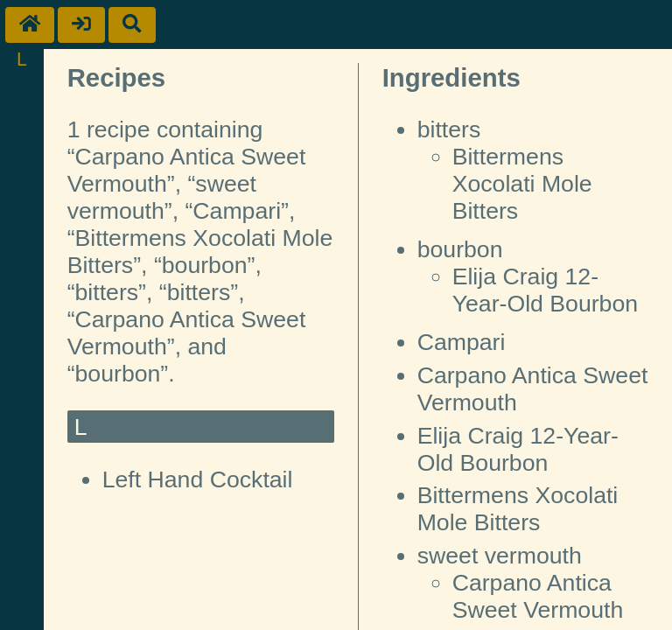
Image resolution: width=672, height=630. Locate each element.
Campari (462, 342)
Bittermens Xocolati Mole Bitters (522, 184)
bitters (449, 129)
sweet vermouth (500, 556)
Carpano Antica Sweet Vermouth (538, 596)
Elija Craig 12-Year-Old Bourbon (545, 290)
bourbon (460, 249)
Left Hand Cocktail (198, 479)
